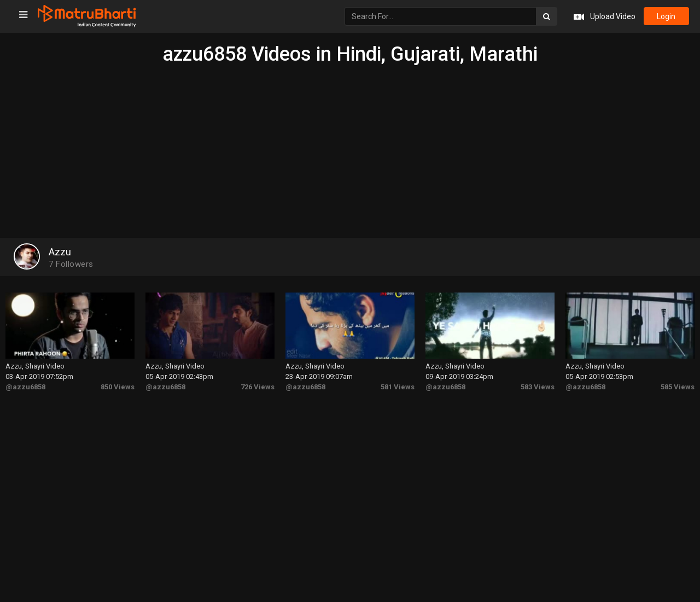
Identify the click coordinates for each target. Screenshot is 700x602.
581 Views (398, 386)
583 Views (538, 386)
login (666, 16)
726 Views (258, 386)
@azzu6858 (25, 386)
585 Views (678, 386)
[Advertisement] (350, 148)
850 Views (118, 386)
